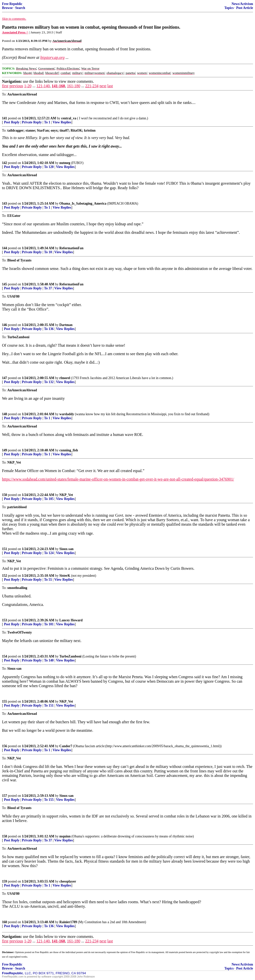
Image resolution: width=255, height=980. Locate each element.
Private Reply (32, 122)
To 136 (49, 329)
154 (4, 656)
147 (4, 378)
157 (4, 796)
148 (4, 414)
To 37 (48, 288)
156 (4, 746)
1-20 (28, 86)
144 (4, 248)
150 (4, 495)
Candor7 (66, 746)
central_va (69, 118)
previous (16, 86)
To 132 (49, 382)
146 (4, 325)
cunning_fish (69, 450)
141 (4, 118)
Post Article (245, 8)
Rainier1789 (68, 922)
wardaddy (67, 414)
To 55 (48, 580)
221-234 (92, 86)
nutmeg (65, 163)
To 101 (49, 624)
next (103, 86)
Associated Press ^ (15, 32)
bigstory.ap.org (52, 57)
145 (4, 284)
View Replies (62, 122)
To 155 (49, 800)
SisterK (65, 576)
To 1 (47, 122)
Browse (7, 8)
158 (4, 836)
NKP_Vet (66, 495)
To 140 (49, 660)
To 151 (49, 705)
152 (4, 576)
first (5, 86)
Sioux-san (66, 549)
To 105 (49, 499)
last (110, 86)
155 (4, 701)
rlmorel (65, 378)
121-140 (43, 86)
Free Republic (12, 4)
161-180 (74, 86)
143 (4, 204)
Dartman (66, 325)
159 (4, 881)
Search (20, 8)
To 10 (48, 252)
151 (4, 549)
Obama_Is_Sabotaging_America (83, 204)
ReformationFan (71, 248)
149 (4, 450)
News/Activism (242, 4)
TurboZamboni (70, 656)
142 (4, 163)
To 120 (49, 167)
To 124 (49, 553)
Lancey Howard (71, 620)
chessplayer (68, 881)
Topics (229, 8)
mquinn (65, 836)
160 (4, 922)
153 (4, 620)
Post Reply (12, 122)
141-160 (58, 86)
